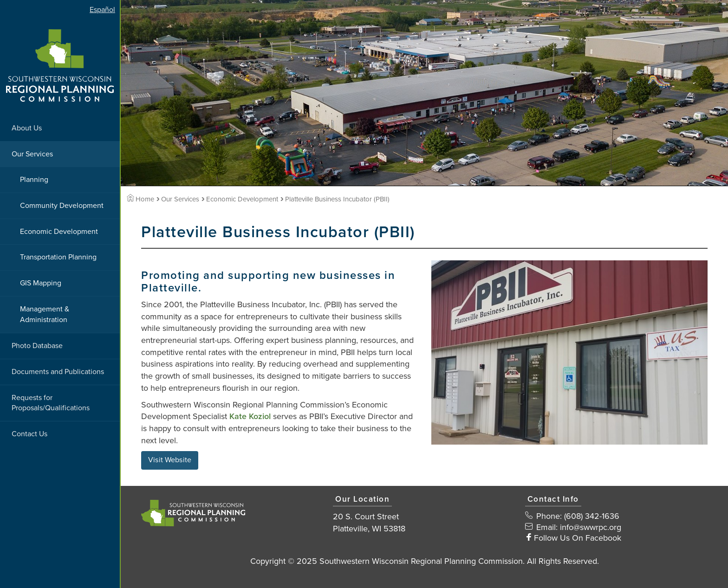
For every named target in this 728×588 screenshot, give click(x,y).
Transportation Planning (58, 257)
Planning (34, 180)
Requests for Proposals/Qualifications (51, 403)
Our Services (32, 154)
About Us (27, 128)
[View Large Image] (569, 352)
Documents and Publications (58, 372)
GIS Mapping (41, 283)
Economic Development (59, 232)
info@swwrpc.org (591, 527)
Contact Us (29, 434)
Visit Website (170, 460)
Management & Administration (45, 314)
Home (140, 199)
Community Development (62, 206)
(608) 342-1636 (592, 516)
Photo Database (37, 346)
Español (102, 10)
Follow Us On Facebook (578, 538)
